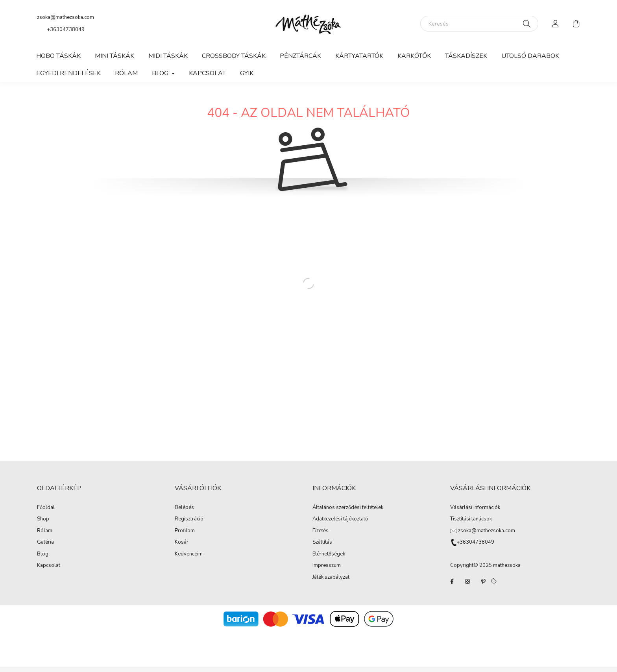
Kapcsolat (207, 73)
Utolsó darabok (530, 56)
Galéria (45, 542)
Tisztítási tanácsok (471, 519)
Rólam (126, 73)
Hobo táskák (58, 56)
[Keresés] (479, 24)
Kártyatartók (359, 56)
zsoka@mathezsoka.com (66, 17)
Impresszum (327, 566)
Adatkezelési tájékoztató (340, 519)
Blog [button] (161, 73)
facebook (452, 581)
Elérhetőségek (329, 554)
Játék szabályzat (331, 578)
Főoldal (46, 508)
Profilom (185, 531)
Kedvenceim (189, 554)
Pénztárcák (300, 56)
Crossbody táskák (234, 56)
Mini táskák (115, 56)
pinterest (483, 581)
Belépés (184, 507)
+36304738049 (66, 30)
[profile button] (556, 24)
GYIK (247, 73)
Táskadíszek (466, 56)
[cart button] (576, 24)
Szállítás (322, 542)
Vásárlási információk (475, 507)
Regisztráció (189, 519)
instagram (467, 581)
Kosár (182, 542)
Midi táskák (168, 56)
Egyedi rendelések (68, 73)
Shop (43, 519)
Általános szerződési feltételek (348, 508)
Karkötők (414, 56)
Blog (43, 554)
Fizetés (321, 531)
